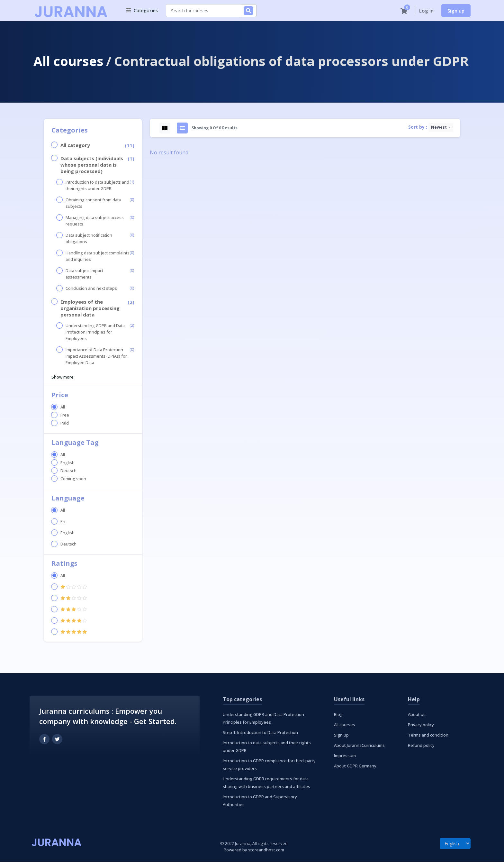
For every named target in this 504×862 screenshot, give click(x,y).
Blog (338, 715)
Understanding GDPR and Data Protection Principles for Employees (95, 332)
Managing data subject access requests (95, 221)
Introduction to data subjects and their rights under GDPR (97, 186)
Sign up (456, 11)
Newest (439, 128)
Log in (426, 11)
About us (417, 715)
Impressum (345, 756)
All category (75, 145)
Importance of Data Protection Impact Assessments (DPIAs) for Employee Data (96, 357)
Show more (63, 377)
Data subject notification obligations (89, 239)
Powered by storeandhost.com (254, 850)
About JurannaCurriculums (359, 746)
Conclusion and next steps (91, 289)
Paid (65, 423)
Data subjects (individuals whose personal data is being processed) (92, 165)
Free (65, 415)
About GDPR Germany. (356, 766)
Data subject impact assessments (84, 274)
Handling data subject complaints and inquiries (98, 257)
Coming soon (73, 479)
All (63, 407)
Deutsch (68, 471)
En (63, 522)
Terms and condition (428, 735)
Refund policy (421, 746)
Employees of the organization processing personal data (90, 308)
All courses (68, 61)
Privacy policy (421, 725)
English (67, 463)
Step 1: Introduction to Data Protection (260, 733)
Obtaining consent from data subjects (93, 203)
